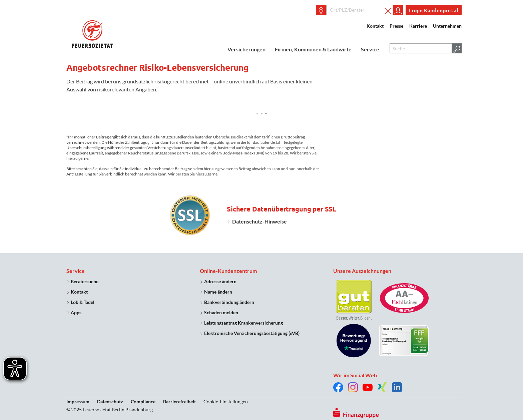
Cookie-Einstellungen (226, 401)
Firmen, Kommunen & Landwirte (313, 49)
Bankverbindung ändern (229, 302)
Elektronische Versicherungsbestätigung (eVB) (252, 333)
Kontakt (375, 26)
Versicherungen (246, 49)
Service (370, 49)
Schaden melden (221, 312)
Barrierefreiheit (179, 401)
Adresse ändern (220, 281)
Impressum (78, 401)
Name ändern (218, 292)
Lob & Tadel (83, 302)
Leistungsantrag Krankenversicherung (243, 323)
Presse (396, 26)
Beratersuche (85, 281)
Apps (76, 312)
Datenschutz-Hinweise (259, 221)
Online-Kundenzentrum (228, 271)
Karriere (418, 26)
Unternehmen (447, 26)
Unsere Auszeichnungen (362, 271)
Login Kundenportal (434, 10)
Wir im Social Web (355, 375)
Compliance (143, 401)
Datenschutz (110, 401)
